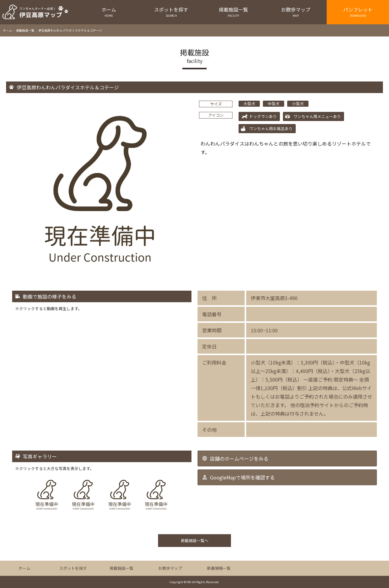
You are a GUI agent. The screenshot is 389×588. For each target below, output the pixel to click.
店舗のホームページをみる (239, 458)
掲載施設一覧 (234, 12)
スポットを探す (171, 12)
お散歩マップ (296, 12)
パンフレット (358, 12)
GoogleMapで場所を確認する (242, 477)
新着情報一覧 (219, 568)
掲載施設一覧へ (195, 540)
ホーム (109, 12)
